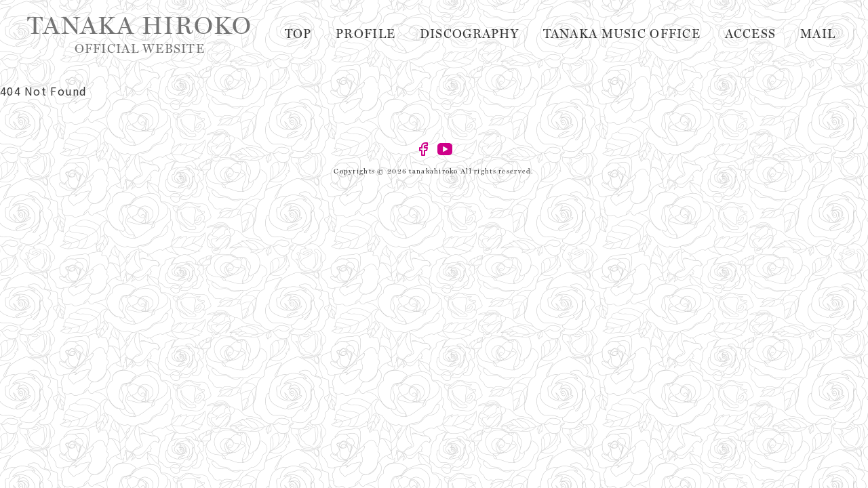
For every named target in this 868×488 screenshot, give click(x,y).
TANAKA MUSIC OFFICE (659, 34)
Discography (530, 34)
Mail (823, 34)
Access (768, 34)
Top (387, 34)
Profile (443, 34)
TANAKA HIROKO (140, 34)
